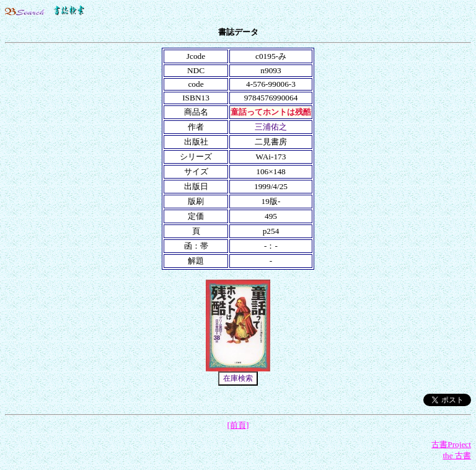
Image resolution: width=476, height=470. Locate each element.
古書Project (451, 444)
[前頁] (238, 425)
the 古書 (457, 455)
